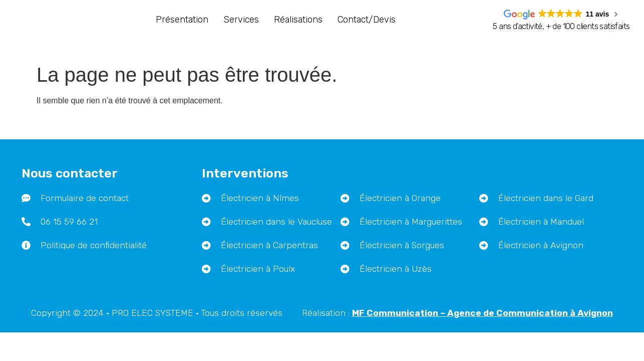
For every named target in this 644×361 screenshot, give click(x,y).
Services (241, 20)
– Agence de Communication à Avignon (482, 295)
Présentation (182, 20)
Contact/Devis (367, 20)
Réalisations (298, 20)
